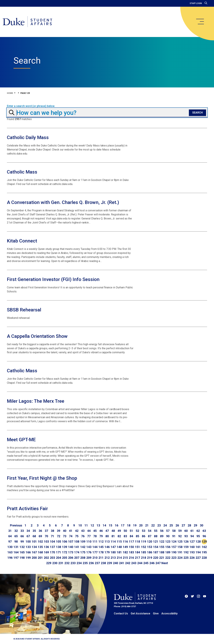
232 (67, 563)
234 (79, 563)
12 (92, 525)
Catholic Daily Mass (28, 137)
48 (113, 531)
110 (89, 542)
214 (119, 558)
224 (180, 558)
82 (119, 536)
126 (186, 542)
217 (137, 558)
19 (135, 525)
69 (40, 536)
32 (16, 531)
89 (162, 536)
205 (65, 558)
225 (186, 558)
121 (156, 542)
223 (174, 558)
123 (168, 542)
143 (89, 547)
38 (52, 531)
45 (95, 531)
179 (107, 552)
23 (159, 525)
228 (204, 558)
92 (180, 536)
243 (134, 563)
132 (22, 547)
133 (28, 547)
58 (174, 531)
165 (22, 552)
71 (52, 536)
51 (131, 531)
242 (128, 563)
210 (95, 558)
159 (186, 547)
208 (83, 558)
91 (174, 536)
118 (137, 542)
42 (77, 531)
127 (192, 542)
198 (22, 558)
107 (71, 542)
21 (147, 525)
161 (198, 547)
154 (156, 547)
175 (83, 552)
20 (141, 525)
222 (168, 558)
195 (204, 552)
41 (71, 531)
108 (77, 542)
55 (156, 531)
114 (113, 542)
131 (16, 547)
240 (116, 563)
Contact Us (121, 613)
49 (119, 531)
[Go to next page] (165, 563)
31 (10, 531)
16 (117, 525)
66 (22, 536)
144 (95, 547)
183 (131, 552)
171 (59, 552)
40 (65, 531)
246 (152, 563)
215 (125, 558)
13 (98, 525)
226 (192, 558)
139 (65, 547)
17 (123, 525)
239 (109, 563)
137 (52, 547)
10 (80, 525)
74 (71, 536)
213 (113, 558)
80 (107, 536)
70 (46, 536)
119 (144, 542)
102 (40, 542)
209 (89, 558)
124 (174, 542)
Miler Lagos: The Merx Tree (36, 401)
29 (195, 525)
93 (186, 536)
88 (156, 536)
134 (34, 547)
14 (104, 525)
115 (119, 542)
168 (40, 552)
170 (52, 552)
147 (113, 547)
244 (140, 563)
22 (153, 525)
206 (71, 558)
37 (46, 531)
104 (52, 542)
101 (34, 542)
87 (150, 536)
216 (131, 558)
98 (16, 542)
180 (113, 552)
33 (22, 531)
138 (59, 547)
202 (46, 558)
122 (162, 542)
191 (180, 552)
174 (77, 552)
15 (110, 525)
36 (40, 531)
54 (150, 531)
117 (131, 542)
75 (77, 536)
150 (131, 547)
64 (10, 536)
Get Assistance (140, 613)
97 (10, 542)
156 (168, 547)
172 (65, 552)
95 (198, 536)
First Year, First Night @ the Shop (42, 478)
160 (192, 547)
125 (180, 542)
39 (59, 531)
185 (144, 552)
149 (125, 547)
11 (86, 525)
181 (119, 552)
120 (150, 542)
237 (97, 563)
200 (34, 558)
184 (137, 552)
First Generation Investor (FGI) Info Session (53, 279)
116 (125, 542)
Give (156, 613)
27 (183, 525)
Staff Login (196, 3)
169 (46, 552)
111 (95, 542)
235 (85, 563)
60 (186, 531)
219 (150, 558)
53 (144, 531)
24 (165, 525)
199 (28, 558)
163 (10, 552)
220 (156, 558)
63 (204, 531)
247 (158, 563)
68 (34, 536)
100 (28, 542)
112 (101, 542)
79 (101, 536)
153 (150, 547)
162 (204, 547)
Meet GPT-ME (21, 440)
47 (107, 531)
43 (83, 531)
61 (192, 531)
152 (144, 547)
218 (144, 558)
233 (73, 563)
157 (174, 547)
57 (168, 531)
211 (101, 558)
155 (162, 547)
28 (189, 525)
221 (162, 558)
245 (146, 563)
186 (150, 552)
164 (16, 552)
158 (180, 547)
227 (198, 558)
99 (22, 542)
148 (119, 547)
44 (89, 531)
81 (113, 536)
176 (89, 552)
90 (168, 536)
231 (61, 563)
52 (137, 531)
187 (156, 552)
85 (137, 536)
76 (83, 536)
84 (131, 536)
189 (168, 552)
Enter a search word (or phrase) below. (31, 106)
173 (71, 552)
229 (49, 563)
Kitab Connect (22, 241)
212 (107, 558)
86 (144, 536)
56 (162, 531)
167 (34, 552)
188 (162, 552)
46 (101, 531)
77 (89, 536)
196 (10, 558)
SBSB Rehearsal (24, 310)
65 (16, 536)
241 (122, 563)
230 (55, 563)
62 (198, 531)
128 (198, 542)
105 (59, 542)
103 (46, 542)
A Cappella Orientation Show (37, 336)
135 (40, 547)
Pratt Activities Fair (27, 509)
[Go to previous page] (16, 525)
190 (174, 552)
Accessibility (169, 613)
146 (107, 547)
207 (77, 558)
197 (16, 558)
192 (186, 552)
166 (28, 552)
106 (65, 542)
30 (202, 525)
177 (95, 552)
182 (125, 552)
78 (95, 536)
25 (171, 525)
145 (101, 547)
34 (28, 531)
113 (107, 542)
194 (198, 552)
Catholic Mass (22, 172)
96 (204, 536)
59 (180, 531)
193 (192, 552)
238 (103, 563)
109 (83, 542)
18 (129, 525)
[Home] (27, 22)
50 (125, 531)
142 (83, 547)
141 (77, 547)
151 (137, 547)
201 (40, 558)
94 (192, 536)
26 (177, 525)
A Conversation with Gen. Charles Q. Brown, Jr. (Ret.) (63, 202)
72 (59, 536)
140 (71, 547)
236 (91, 563)
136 (46, 547)
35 (34, 531)
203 (52, 558)
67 (28, 536)
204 (59, 558)
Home (10, 93)
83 (125, 536)
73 (65, 536)
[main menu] (200, 22)
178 (101, 552)
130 (10, 547)
